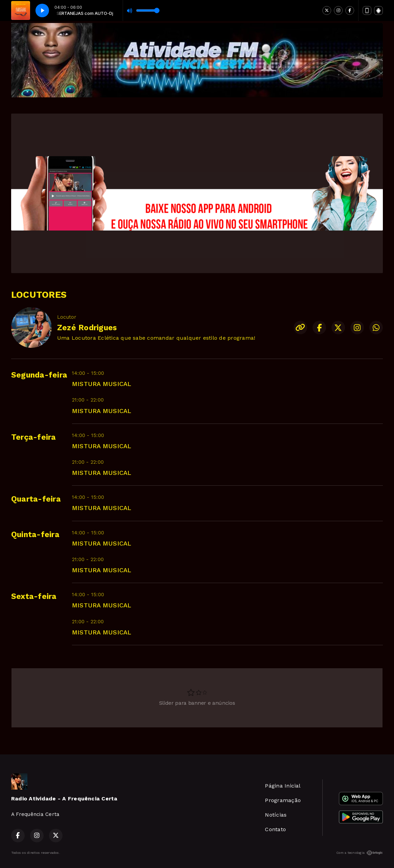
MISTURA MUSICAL (102, 384)
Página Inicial (283, 786)
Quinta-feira (35, 535)
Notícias (276, 815)
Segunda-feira (39, 375)
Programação (283, 800)
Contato (275, 829)
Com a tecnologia (360, 853)
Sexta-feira (34, 596)
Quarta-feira (36, 499)
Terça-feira (34, 437)
